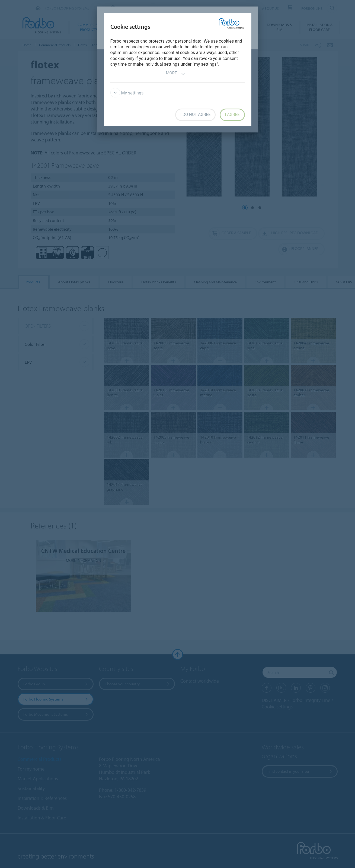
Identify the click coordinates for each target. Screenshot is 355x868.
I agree (232, 115)
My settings (127, 93)
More (175, 74)
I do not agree (195, 115)
